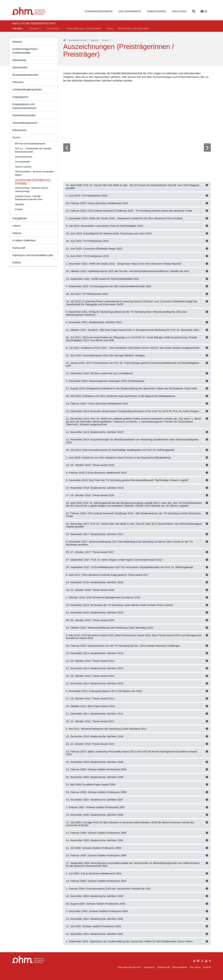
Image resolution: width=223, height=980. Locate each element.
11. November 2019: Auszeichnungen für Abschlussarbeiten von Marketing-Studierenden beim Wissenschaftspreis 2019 (132, 441)
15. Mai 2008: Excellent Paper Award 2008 (91, 784)
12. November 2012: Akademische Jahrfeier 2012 (95, 683)
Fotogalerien (20, 218)
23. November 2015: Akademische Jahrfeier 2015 (95, 612)
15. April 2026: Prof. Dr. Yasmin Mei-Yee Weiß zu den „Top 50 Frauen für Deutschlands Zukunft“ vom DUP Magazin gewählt (133, 187)
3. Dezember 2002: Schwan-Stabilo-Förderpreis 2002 (97, 911)
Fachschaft (19, 248)
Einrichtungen (156, 11)
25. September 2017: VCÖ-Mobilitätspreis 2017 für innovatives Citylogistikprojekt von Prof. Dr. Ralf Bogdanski (130, 567)
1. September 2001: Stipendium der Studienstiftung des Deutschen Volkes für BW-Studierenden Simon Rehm (129, 941)
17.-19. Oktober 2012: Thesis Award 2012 (90, 698)
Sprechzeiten (20, 67)
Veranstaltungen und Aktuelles (84, 28)
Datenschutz (164, 967)
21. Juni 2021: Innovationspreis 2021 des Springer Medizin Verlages (105, 355)
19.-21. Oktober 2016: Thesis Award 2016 (90, 590)
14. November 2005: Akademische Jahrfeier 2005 (95, 840)
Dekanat (17, 42)
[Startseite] (64, 40)
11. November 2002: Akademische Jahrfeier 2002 (95, 919)
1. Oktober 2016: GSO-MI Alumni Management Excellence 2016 (103, 597)
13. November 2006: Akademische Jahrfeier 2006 (95, 815)
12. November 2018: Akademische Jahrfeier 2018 (95, 488)
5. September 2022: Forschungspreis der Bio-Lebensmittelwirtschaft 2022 (109, 286)
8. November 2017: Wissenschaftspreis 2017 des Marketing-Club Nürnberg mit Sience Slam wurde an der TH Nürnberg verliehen (129, 543)
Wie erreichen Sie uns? (129, 967)
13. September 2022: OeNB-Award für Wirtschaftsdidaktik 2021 (103, 279)
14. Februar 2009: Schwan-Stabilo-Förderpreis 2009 (96, 769)
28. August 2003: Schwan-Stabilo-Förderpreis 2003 (96, 904)
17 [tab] (160, 158)
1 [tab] (110, 158)
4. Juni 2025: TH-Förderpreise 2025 (87, 196)
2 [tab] (113, 158)
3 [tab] (117, 158)
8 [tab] (132, 158)
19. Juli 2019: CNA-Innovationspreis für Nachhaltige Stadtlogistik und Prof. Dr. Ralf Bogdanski (120, 450)
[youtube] (206, 960)
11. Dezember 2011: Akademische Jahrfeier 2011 (95, 714)
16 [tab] (157, 158)
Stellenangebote (130, 11)
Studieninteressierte (99, 11)
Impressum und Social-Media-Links (33, 255)
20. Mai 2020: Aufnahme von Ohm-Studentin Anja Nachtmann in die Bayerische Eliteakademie (121, 396)
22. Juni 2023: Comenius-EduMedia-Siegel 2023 (94, 249)
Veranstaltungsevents (25, 123)
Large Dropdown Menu (28, 960)
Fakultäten (179, 11)
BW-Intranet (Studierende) (133, 28)
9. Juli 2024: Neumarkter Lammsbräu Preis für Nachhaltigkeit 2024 (105, 226)
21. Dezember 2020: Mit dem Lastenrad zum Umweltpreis (99, 373)
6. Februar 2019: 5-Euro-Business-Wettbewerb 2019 (96, 473)
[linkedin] (194, 960)
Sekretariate (19, 60)
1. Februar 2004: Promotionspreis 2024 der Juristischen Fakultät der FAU (108, 889)
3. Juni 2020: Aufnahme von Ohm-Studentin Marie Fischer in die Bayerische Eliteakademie (119, 458)
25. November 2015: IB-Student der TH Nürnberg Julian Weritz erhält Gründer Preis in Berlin (120, 605)
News (110, 28)
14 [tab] (151, 158)
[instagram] (198, 960)
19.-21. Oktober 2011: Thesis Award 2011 (90, 721)
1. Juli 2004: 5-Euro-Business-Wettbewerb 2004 (94, 873)
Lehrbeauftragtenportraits (27, 89)
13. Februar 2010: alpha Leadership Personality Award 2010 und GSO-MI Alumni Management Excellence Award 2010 (132, 753)
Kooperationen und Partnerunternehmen (24, 106)
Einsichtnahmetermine (25, 75)
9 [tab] (135, 158)
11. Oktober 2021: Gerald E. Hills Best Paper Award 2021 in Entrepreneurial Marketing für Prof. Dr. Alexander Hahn (133, 330)
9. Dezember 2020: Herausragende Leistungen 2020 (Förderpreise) (105, 381)
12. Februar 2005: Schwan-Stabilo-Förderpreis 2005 (96, 855)
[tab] (137, 187)
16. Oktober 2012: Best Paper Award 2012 (91, 706)
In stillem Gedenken (24, 240)
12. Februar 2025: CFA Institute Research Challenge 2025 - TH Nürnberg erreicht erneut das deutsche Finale (129, 211)
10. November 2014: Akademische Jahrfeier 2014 (95, 653)
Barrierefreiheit (180, 967)
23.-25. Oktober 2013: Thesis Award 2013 (90, 676)
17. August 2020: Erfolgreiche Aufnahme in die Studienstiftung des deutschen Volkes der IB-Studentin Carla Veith (132, 388)
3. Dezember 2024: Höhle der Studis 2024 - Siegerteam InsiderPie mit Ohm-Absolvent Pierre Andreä (124, 218)
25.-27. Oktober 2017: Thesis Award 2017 (90, 552)
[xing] (210, 960)
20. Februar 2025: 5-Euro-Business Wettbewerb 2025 (97, 203)
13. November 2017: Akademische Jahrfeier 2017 (95, 534)
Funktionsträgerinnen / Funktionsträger (25, 51)
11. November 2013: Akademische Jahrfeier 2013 (95, 668)
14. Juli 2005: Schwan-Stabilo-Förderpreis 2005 (94, 848)
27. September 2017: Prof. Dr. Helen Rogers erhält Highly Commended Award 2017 (114, 560)
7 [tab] (129, 158)
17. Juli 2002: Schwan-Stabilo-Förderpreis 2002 (94, 926)
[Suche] (194, 11)
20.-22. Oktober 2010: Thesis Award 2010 (90, 744)
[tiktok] (202, 960)
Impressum (149, 967)
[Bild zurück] (67, 147)
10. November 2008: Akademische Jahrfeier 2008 (95, 777)
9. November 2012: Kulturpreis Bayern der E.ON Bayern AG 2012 (104, 691)
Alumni (16, 137)
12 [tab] (145, 158)
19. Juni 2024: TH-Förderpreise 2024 (87, 241)
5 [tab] (123, 158)
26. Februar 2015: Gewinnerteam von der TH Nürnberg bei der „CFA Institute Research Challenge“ (123, 646)
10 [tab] (139, 158)
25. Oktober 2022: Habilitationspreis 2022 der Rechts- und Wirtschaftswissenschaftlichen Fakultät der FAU (128, 271)
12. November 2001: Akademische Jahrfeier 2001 (95, 934)
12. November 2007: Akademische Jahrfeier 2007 (95, 800)
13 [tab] (148, 158)
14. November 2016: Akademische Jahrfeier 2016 (95, 582)
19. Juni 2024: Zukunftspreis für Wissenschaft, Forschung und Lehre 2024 (109, 233)
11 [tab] (142, 158)
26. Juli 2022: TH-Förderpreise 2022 (87, 294)
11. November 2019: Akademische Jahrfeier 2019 (95, 432)
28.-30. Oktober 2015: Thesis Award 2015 (90, 620)
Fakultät (18, 28)
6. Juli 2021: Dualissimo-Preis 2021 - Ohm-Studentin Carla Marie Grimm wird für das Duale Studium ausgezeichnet (133, 348)
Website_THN (29, 11)
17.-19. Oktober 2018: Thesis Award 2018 (90, 495)
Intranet (207, 967)
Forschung (53, 28)
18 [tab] (164, 158)
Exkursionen (20, 130)
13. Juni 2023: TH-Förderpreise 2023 (87, 256)
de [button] (204, 11)
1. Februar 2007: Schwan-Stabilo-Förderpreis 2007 (96, 807)
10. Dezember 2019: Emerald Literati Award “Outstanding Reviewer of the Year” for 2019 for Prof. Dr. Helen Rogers (133, 411)
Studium (35, 28)
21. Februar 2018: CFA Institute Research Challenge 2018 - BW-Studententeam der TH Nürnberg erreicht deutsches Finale (133, 515)
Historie (17, 233)
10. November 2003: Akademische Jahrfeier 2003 (95, 896)
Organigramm (20, 97)
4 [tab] (120, 158)
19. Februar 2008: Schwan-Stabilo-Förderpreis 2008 (96, 792)
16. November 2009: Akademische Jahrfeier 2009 (95, 762)
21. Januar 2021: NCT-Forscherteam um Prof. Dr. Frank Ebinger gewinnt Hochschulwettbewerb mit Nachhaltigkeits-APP (133, 364)
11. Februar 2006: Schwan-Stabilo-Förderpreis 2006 (96, 833)
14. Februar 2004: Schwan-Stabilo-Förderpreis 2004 (96, 881)
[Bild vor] (207, 147)
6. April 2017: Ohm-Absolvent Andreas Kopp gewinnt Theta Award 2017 (107, 575)
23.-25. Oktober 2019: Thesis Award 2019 (90, 465)
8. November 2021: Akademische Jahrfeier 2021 (94, 322)
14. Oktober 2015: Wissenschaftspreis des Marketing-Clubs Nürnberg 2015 (109, 628)
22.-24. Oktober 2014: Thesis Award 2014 (90, 661)
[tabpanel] (137, 128)
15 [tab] (154, 158)
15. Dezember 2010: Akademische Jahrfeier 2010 (95, 736)
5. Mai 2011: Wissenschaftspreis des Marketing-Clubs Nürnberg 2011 (106, 729)
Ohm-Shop (195, 967)
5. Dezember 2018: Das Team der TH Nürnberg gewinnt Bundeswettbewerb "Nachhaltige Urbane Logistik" (127, 480)
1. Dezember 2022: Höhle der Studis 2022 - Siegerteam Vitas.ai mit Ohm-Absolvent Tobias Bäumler (124, 264)
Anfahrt (17, 262)
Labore (16, 226)
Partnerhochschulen (24, 115)
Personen (18, 82)
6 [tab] (126, 158)
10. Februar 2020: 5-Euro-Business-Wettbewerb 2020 (97, 403)
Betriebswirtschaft (78, 40)
